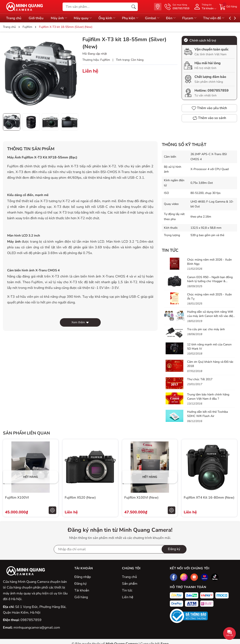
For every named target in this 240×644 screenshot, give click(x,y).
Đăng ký (80, 584)
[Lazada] (204, 577)
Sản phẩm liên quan (26, 433)
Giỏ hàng (81, 597)
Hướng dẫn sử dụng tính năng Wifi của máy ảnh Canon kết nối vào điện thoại (211, 316)
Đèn (179, 18)
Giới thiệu (37, 18)
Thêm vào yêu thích (209, 108)
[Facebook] (174, 577)
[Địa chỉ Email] (120, 549)
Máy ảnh (62, 18)
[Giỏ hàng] (228, 7)
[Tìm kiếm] (134, 7)
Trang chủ (14, 18)
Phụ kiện (136, 18)
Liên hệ (127, 597)
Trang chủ (129, 577)
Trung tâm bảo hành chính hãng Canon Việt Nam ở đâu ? (208, 397)
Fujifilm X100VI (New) (141, 498)
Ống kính (112, 18)
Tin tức (170, 250)
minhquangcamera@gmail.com (37, 628)
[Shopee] (194, 577)
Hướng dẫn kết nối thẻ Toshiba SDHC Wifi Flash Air (207, 414)
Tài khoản (82, 590)
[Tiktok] (215, 577)
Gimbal (159, 18)
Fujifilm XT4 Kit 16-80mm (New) (209, 498)
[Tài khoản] (204, 7)
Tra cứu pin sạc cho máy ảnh (206, 329)
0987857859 (218, 91)
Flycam (199, 18)
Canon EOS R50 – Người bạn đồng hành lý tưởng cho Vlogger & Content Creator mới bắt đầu (210, 281)
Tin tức (127, 590)
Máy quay (86, 18)
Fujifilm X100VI (17, 498)
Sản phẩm (130, 584)
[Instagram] (184, 577)
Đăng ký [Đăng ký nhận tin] (174, 549)
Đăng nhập (83, 577)
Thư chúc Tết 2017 (200, 379)
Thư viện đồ (224, 18)
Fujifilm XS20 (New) (80, 498)
